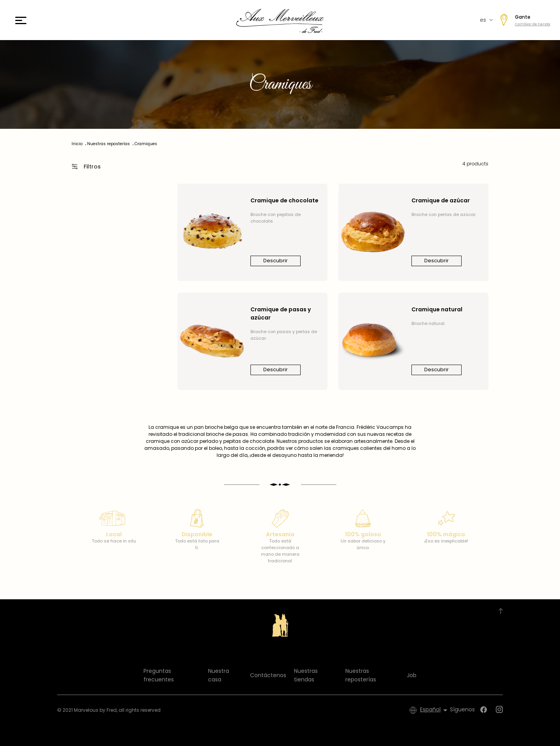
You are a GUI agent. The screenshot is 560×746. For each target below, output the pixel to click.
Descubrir (276, 261)
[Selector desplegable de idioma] (435, 710)
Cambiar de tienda (533, 24)
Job (412, 675)
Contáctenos (268, 675)
